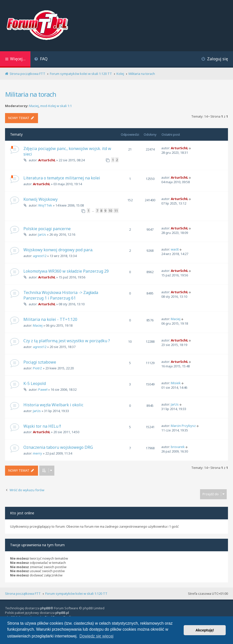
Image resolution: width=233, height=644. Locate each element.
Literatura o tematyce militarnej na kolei (62, 178)
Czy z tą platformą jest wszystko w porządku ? (67, 341)
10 (110, 211)
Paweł (43, 389)
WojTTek (45, 205)
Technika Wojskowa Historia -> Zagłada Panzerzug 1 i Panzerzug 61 (61, 295)
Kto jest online (22, 513)
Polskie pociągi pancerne (47, 229)
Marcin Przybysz (183, 426)
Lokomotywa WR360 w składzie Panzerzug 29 (66, 271)
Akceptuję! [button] (205, 630)
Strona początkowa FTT (23, 593)
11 (116, 211)
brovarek (178, 447)
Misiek (176, 383)
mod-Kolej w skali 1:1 (56, 106)
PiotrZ (37, 368)
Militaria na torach (31, 94)
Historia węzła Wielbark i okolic (53, 405)
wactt (175, 249)
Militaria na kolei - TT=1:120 (50, 319)
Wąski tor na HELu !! (42, 426)
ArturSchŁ (47, 160)
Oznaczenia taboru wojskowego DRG (58, 447)
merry (37, 453)
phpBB (45, 608)
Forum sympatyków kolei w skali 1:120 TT (76, 593)
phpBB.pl (62, 613)
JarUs (42, 234)
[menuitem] (41, 59)
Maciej (34, 106)
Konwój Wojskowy (41, 199)
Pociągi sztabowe (40, 362)
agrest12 (40, 256)
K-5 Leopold (35, 383)
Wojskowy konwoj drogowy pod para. (58, 250)
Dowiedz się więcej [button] (96, 636)
